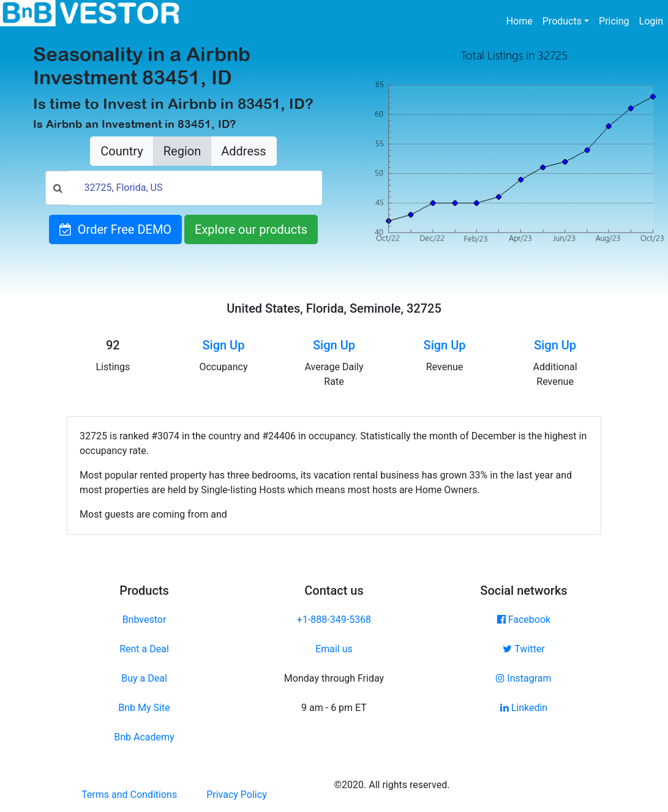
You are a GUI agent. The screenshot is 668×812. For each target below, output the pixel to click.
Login (651, 21)
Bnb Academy (144, 737)
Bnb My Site (144, 708)
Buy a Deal (144, 678)
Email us (334, 649)
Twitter (524, 649)
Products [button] (562, 21)
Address (243, 151)
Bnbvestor (144, 620)
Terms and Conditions (129, 795)
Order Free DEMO (115, 229)
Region (182, 151)
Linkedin (524, 708)
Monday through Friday (334, 678)
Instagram (524, 678)
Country (122, 151)
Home (522, 20)
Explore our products (251, 229)
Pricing (614, 21)
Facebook (524, 620)
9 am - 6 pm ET (334, 708)
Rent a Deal (144, 649)
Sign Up (223, 345)
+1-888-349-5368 (334, 620)
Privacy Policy (237, 795)
